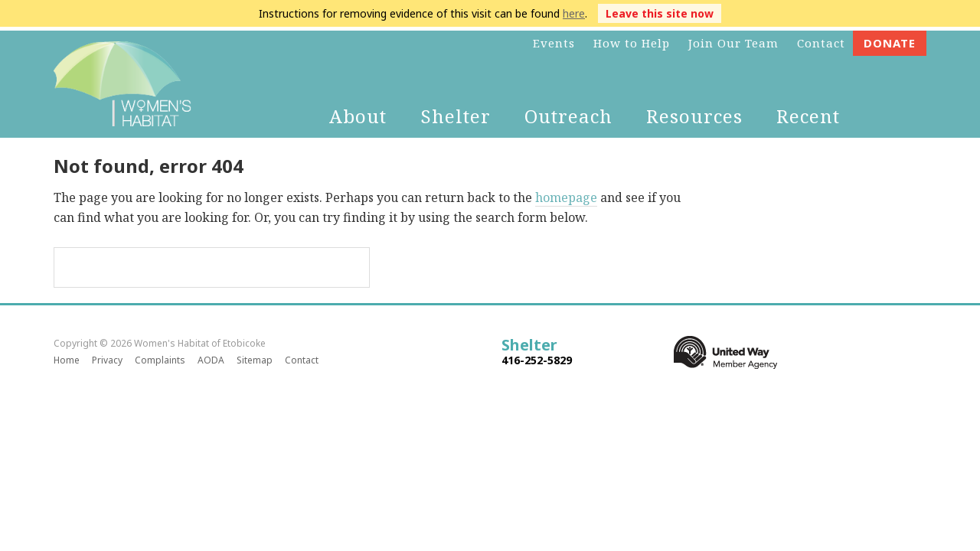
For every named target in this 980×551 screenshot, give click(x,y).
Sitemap (255, 360)
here (574, 13)
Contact (302, 360)
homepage (566, 197)
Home (67, 360)
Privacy (107, 360)
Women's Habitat (122, 84)
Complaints (160, 360)
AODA (211, 360)
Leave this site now (660, 13)
